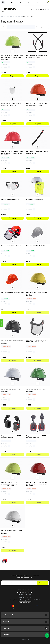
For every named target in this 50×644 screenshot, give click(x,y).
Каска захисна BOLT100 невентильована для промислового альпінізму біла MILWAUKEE (12, 390)
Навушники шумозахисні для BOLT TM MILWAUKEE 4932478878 (37, 437)
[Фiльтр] (1, 323)
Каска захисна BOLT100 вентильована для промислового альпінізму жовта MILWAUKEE (37, 294)
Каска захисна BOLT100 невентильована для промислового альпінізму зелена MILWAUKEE (37, 390)
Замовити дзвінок (25, 603)
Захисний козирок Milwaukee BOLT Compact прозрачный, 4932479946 (11, 200)
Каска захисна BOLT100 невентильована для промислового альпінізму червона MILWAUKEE (12, 153)
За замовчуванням (42, 27)
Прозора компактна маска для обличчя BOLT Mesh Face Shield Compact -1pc (37, 341)
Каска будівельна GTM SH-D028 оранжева (12, 292)
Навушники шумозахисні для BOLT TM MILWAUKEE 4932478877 (12, 437)
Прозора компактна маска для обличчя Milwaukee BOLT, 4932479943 (12, 104)
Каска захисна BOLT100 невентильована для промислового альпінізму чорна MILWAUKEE (12, 342)
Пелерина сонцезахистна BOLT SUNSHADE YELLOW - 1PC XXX (35, 200)
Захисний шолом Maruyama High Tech (11, 246)
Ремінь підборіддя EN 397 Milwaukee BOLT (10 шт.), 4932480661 (37, 152)
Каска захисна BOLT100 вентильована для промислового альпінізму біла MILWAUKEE (11, 532)
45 (4, 27)
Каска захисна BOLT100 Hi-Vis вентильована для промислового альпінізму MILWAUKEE (10, 484)
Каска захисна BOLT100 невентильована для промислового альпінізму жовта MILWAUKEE (12, 57)
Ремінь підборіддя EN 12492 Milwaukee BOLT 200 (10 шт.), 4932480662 (37, 57)
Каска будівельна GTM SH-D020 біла (36, 246)
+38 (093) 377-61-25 (39, 9)
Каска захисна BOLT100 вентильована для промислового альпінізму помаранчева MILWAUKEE (37, 105)
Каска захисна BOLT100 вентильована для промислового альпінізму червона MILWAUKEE (37, 484)
